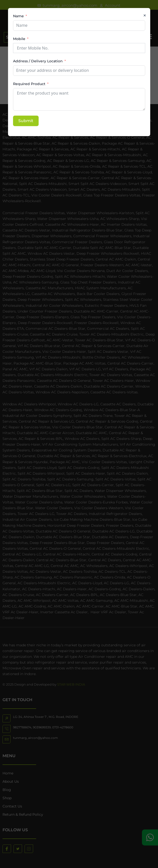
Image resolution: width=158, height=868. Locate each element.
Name (18, 16)
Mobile (19, 39)
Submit (26, 121)
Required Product (29, 84)
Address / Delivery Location (38, 61)
